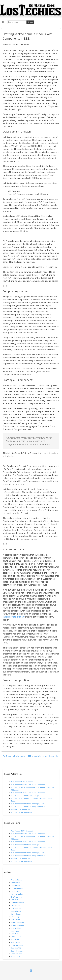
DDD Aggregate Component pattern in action (44, 756)
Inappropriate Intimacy (14, 617)
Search (30, 22)
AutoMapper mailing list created (14, 756)
